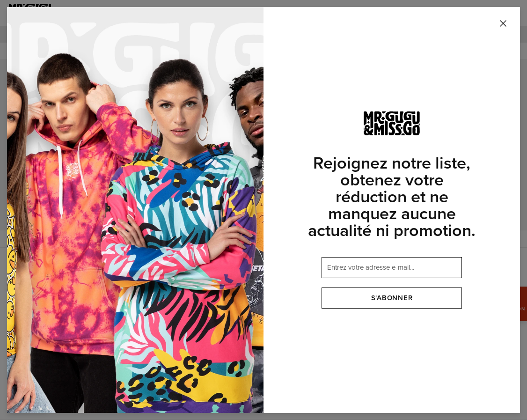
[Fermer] (503, 24)
